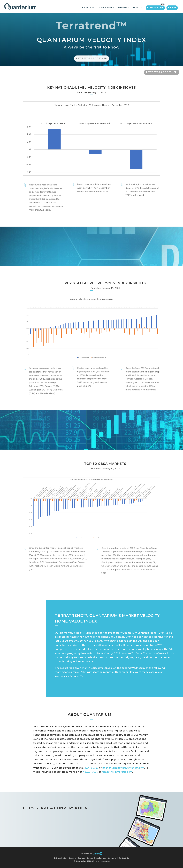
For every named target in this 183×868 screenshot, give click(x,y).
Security (73, 858)
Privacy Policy (60, 858)
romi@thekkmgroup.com (117, 772)
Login (173, 8)
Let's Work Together (92, 63)
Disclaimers (101, 858)
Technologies (105, 8)
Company (112, 858)
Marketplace (156, 8)
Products (86, 8)
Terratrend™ (92, 30)
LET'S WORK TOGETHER (162, 72)
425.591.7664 (90, 772)
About (136, 8)
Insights (123, 8)
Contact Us (124, 858)
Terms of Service (86, 858)
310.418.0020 (91, 768)
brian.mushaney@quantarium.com (123, 768)
